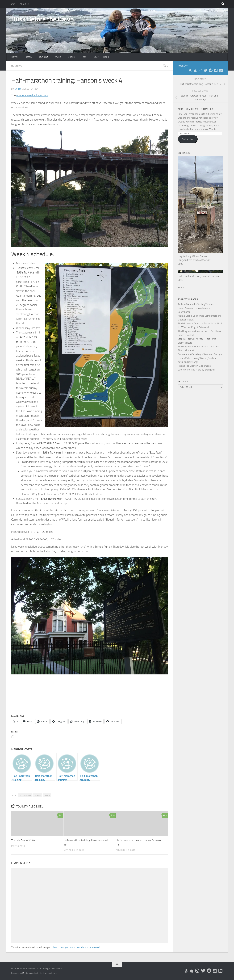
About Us (24, 4)
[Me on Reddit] (211, 70)
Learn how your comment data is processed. (77, 947)
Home (12, 4)
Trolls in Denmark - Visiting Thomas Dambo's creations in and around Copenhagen (196, 308)
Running (44, 57)
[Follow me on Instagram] (200, 70)
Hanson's (37, 795)
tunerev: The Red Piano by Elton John (196, 370)
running (47, 795)
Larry (18, 89)
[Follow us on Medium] (216, 70)
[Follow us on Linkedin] (221, 70)
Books (71, 57)
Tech (84, 57)
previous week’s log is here (32, 95)
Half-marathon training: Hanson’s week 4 (198, 276)
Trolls (106, 57)
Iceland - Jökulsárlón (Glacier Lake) (195, 366)
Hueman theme (50, 973)
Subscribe (188, 139)
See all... (182, 288)
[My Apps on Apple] (195, 70)
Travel (14, 57)
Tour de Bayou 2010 (23, 840)
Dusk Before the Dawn (42, 19)
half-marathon (25, 795)
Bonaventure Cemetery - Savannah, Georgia (200, 354)
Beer (96, 57)
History (28, 57)
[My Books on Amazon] (190, 70)
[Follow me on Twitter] (205, 70)
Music (58, 57)
